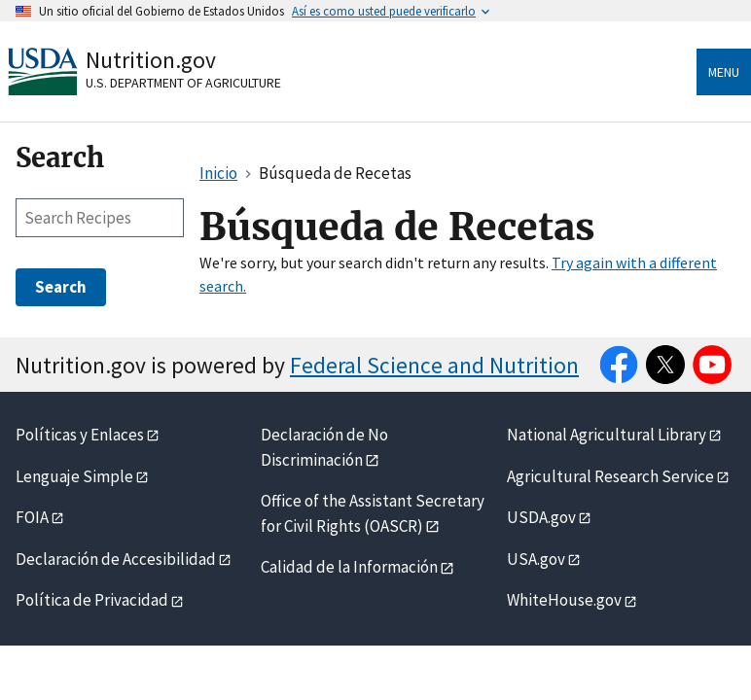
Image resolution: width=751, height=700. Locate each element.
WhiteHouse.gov (564, 600)
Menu (724, 72)
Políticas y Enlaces (80, 435)
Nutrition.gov (151, 60)
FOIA (32, 517)
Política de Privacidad (92, 600)
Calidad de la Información (349, 567)
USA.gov (536, 559)
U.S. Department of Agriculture (183, 83)
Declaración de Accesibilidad (116, 559)
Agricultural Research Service (610, 476)
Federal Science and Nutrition (434, 365)
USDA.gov (541, 517)
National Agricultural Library (607, 435)
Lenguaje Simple (74, 476)
